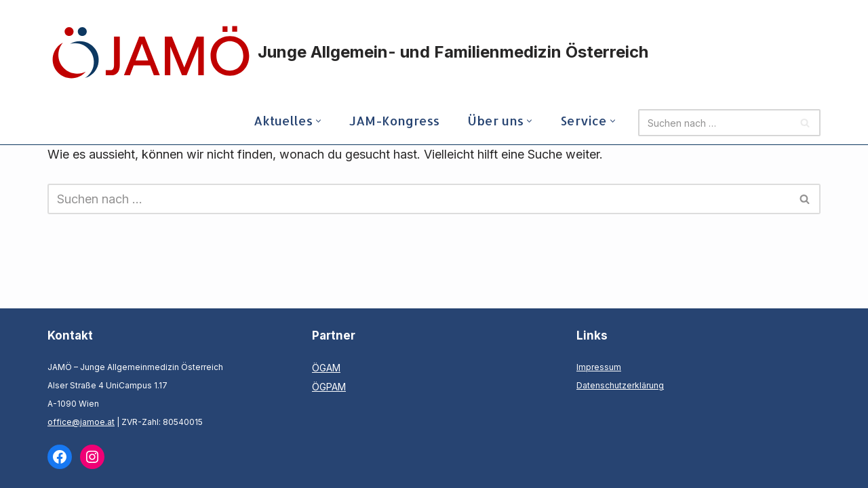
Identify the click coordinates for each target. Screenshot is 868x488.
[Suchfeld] (714, 123)
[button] (318, 121)
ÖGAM (326, 368)
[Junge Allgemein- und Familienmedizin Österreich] (350, 52)
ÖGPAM (329, 387)
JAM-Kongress (394, 120)
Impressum (599, 367)
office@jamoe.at (81, 422)
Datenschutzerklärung (620, 385)
